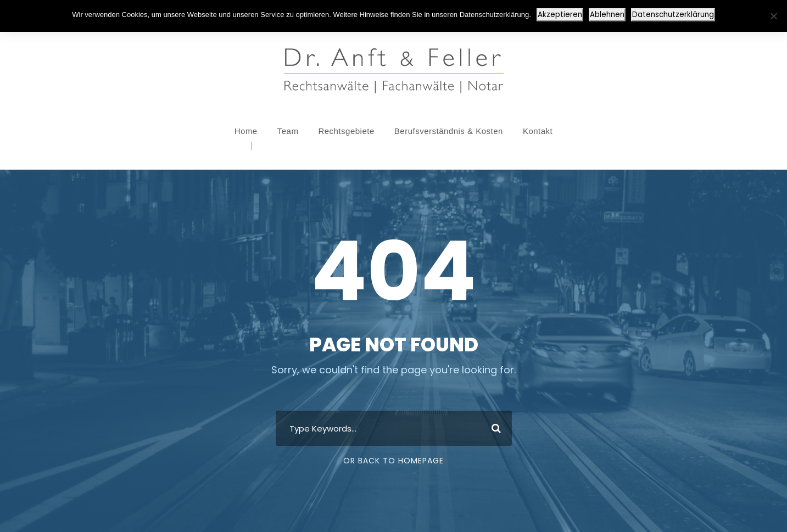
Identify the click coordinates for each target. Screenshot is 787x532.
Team (288, 131)
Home (246, 131)
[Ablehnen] (773, 16)
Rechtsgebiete (346, 131)
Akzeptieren (560, 15)
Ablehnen (607, 15)
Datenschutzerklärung (673, 15)
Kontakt (538, 131)
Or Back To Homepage (393, 461)
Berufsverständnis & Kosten (449, 131)
